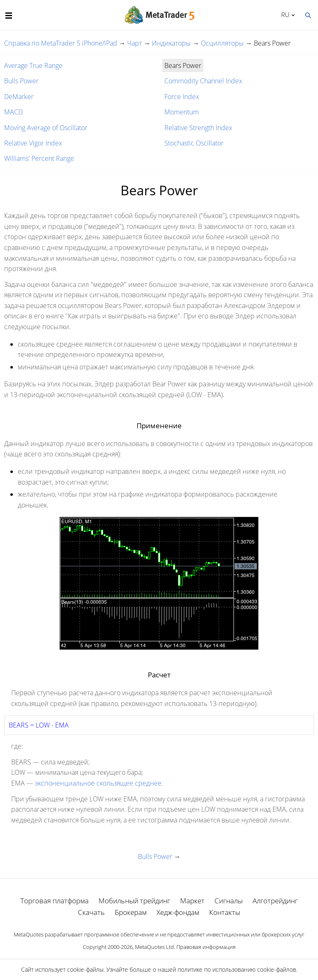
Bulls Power (21, 81)
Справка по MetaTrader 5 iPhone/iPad (61, 43)
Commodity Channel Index (203, 81)
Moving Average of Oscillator (46, 128)
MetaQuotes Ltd (154, 947)
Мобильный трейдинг (134, 901)
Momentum (182, 112)
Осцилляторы (222, 43)
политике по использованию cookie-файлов (237, 969)
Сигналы (229, 901)
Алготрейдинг (275, 901)
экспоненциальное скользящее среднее (98, 783)
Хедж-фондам (178, 912)
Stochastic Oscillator (194, 143)
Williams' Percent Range (39, 158)
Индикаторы (171, 43)
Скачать (91, 912)
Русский (284, 15)
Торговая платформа (54, 901)
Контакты (225, 912)
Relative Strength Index (198, 128)
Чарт (135, 43)
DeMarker (19, 97)
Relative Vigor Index (33, 143)
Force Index (182, 97)
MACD (13, 112)
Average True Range (33, 65)
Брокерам (131, 912)
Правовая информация (206, 947)
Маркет (192, 901)
